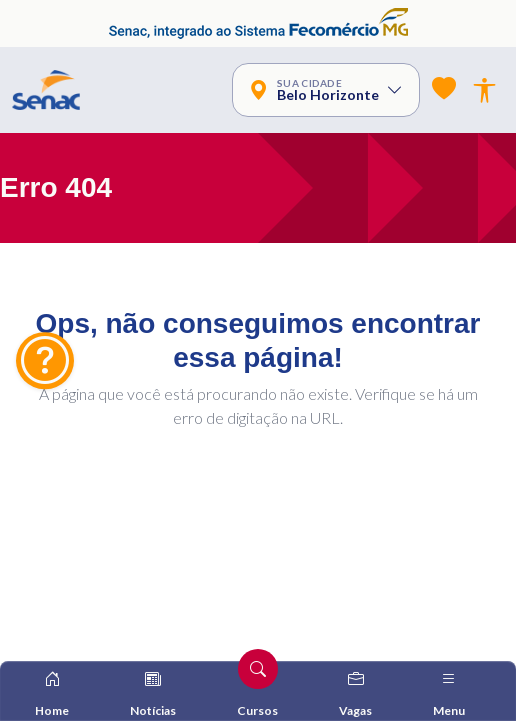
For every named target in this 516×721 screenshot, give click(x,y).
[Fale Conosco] (45, 361)
